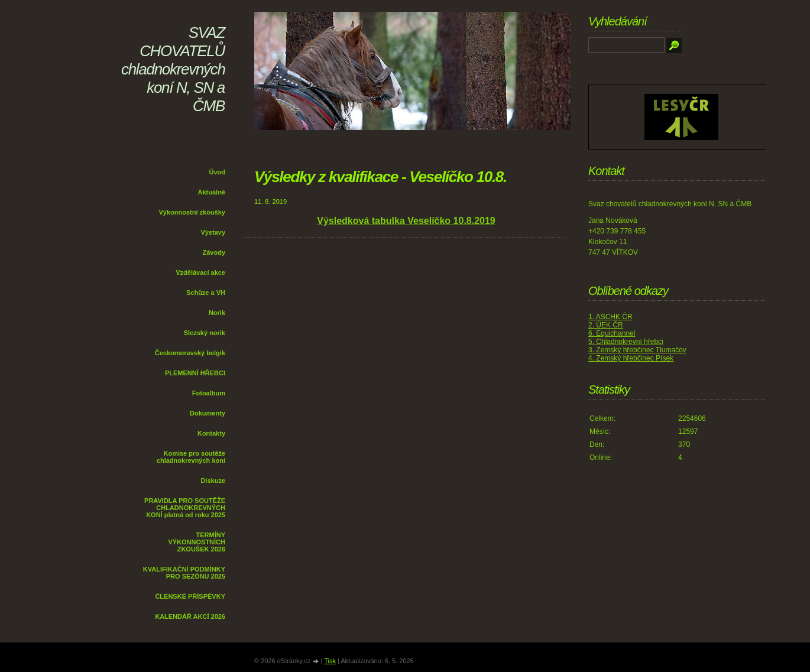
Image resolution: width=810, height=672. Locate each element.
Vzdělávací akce (200, 272)
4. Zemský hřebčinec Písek (631, 358)
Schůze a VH (206, 293)
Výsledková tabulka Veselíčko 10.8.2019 (406, 221)
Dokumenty (208, 413)
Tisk (330, 661)
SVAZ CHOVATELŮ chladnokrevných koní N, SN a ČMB (173, 69)
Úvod (218, 172)
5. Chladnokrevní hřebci (626, 342)
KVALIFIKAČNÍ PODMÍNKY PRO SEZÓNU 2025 (184, 573)
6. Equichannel (612, 333)
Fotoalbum (209, 393)
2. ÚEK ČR (606, 325)
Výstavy (213, 232)
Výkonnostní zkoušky (192, 212)
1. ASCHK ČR (610, 317)
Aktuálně (212, 192)
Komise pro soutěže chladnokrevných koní (191, 457)
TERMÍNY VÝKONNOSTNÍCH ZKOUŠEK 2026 (197, 542)
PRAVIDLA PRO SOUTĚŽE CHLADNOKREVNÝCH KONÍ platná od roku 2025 (185, 508)
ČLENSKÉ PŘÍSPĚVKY (190, 596)
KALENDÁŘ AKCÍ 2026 (190, 616)
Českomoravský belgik (190, 353)
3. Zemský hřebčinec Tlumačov (637, 350)
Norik (217, 313)
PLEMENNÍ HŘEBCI (195, 373)
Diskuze (213, 481)
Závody (214, 252)
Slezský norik (205, 333)
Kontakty (211, 433)
